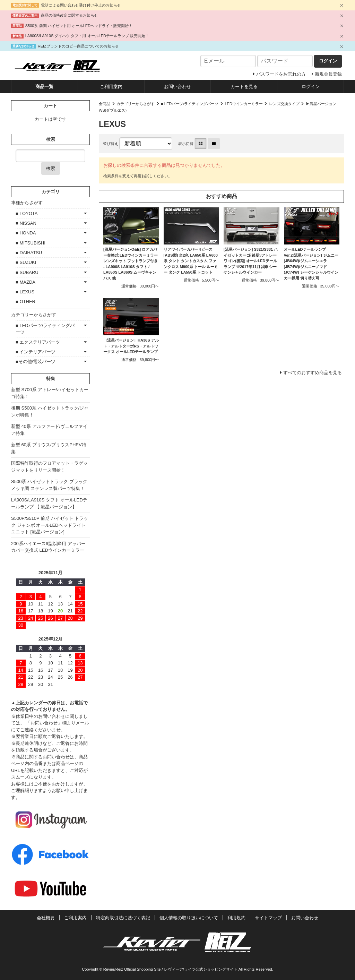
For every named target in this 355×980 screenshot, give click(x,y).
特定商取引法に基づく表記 (123, 918)
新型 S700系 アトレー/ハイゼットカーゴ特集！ (50, 393)
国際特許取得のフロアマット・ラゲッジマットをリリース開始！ (49, 467)
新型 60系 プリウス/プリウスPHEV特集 (49, 448)
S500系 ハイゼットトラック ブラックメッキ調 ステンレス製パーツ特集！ (49, 485)
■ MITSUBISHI (31, 243)
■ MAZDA (25, 282)
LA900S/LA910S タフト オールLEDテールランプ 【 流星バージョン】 (49, 503)
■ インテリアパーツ (36, 352)
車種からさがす (27, 203)
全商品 (105, 104)
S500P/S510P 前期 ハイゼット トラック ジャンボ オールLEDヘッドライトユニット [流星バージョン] (50, 525)
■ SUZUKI (26, 262)
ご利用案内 (111, 87)
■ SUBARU (27, 272)
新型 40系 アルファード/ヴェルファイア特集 (49, 430)
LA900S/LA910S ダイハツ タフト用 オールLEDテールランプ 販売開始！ (87, 36)
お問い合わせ (177, 87)
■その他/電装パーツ (36, 362)
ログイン (311, 87)
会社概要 (46, 918)
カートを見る (244, 87)
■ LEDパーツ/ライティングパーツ (190, 104)
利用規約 (236, 918)
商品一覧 (44, 87)
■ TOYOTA (27, 213)
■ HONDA (26, 233)
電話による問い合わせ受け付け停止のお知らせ (81, 5)
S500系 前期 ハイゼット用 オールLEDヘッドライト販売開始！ (79, 26)
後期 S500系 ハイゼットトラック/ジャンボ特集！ (50, 411)
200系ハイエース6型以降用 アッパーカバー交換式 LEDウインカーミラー (48, 547)
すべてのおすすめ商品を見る (313, 373)
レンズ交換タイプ (284, 104)
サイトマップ (268, 918)
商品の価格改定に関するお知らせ (70, 15)
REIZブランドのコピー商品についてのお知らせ (78, 46)
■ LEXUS (25, 292)
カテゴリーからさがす (136, 104)
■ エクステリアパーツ (38, 342)
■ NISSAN (26, 223)
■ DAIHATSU (29, 253)
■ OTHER (25, 302)
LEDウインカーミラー (244, 104)
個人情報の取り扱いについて (189, 918)
